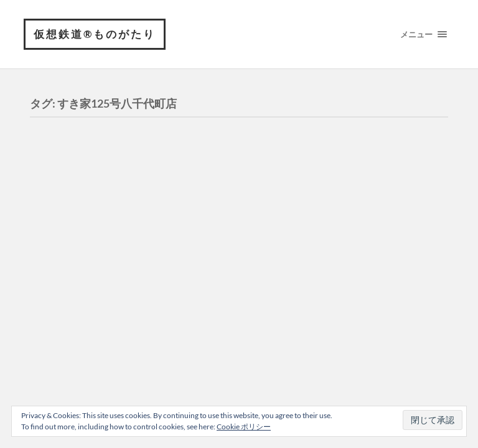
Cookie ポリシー (244, 427)
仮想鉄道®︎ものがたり (95, 34)
